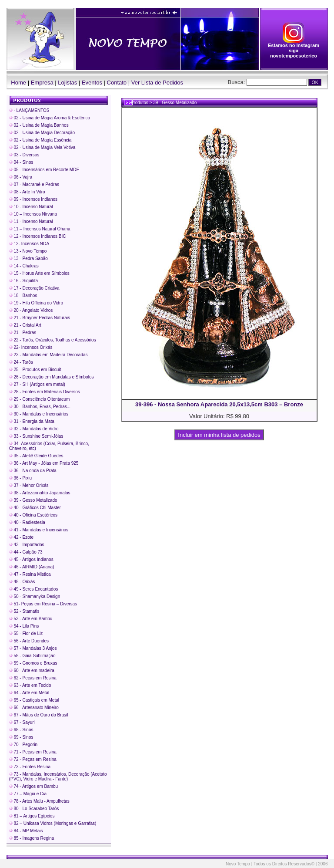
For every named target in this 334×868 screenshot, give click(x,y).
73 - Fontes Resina (30, 767)
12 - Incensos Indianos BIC (38, 236)
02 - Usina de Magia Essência (40, 140)
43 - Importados (27, 545)
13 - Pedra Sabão (28, 258)
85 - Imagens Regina (32, 838)
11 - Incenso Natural (31, 221)
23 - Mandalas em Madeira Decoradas (48, 355)
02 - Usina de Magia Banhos (39, 125)
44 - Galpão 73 (26, 552)
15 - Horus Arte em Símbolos (39, 273)
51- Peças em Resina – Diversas (43, 604)
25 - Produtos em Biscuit (35, 370)
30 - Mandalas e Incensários (39, 414)
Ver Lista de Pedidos (157, 83)
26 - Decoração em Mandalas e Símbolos (52, 377)
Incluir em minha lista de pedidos (219, 435)
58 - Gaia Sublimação (32, 656)
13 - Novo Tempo (28, 251)
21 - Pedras (23, 333)
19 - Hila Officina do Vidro (36, 303)
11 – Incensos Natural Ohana (40, 229)
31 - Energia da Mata (32, 421)
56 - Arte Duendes (29, 641)
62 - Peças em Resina (33, 678)
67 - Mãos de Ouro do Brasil (39, 715)
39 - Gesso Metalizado (33, 500)
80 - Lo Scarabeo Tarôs (34, 809)
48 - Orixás (22, 582)
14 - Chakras (24, 266)
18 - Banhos (23, 296)
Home (17, 83)
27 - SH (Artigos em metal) (37, 384)
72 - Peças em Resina (33, 759)
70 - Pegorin (23, 745)
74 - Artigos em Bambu (34, 786)
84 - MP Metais (26, 831)
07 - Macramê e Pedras (34, 184)
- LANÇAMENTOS (29, 110)
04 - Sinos (21, 162)
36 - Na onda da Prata (33, 471)
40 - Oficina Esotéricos (33, 515)
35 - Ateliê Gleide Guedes (36, 456)
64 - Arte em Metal (29, 693)
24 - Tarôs (21, 362)
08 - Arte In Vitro (27, 192)
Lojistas (67, 83)
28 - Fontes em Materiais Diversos (45, 392)
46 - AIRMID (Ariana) (32, 567)
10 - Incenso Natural (31, 207)
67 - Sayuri (22, 722)
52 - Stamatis (24, 611)
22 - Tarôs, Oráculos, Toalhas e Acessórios (53, 340)
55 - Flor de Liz (26, 633)
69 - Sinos (21, 737)
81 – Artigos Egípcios (32, 816)
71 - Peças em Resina (33, 752)
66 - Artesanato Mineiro (34, 708)
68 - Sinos (21, 730)
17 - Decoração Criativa (34, 288)
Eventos (92, 83)
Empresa (42, 83)
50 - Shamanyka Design (35, 596)
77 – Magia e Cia (28, 794)
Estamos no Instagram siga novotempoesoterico (294, 48)
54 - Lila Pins (24, 626)
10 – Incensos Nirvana (33, 214)
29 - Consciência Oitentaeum (40, 399)
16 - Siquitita (23, 281)
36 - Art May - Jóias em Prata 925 (44, 463)
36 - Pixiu (20, 478)
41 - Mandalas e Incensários (39, 530)
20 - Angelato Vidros (31, 310)
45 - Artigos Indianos (31, 559)
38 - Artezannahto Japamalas (40, 493)
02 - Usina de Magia (50, 118)
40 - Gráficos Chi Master (35, 508)
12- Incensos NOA (29, 244)
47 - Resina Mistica (30, 574)
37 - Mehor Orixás (29, 485)
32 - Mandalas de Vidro (34, 429)
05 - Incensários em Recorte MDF (44, 170)
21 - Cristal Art (25, 325)
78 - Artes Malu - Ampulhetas (39, 801)
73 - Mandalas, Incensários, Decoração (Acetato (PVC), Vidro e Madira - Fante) (58, 777)
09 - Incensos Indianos (33, 199)
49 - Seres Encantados (34, 589)
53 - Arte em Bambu (31, 619)
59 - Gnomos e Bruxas (33, 663)
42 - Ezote (21, 537)
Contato (117, 83)
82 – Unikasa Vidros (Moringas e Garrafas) (53, 823)
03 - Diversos (24, 155)
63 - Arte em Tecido (30, 685)
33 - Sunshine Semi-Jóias (36, 436)
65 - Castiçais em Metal (34, 700)
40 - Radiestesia (27, 522)
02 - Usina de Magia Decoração (42, 133)
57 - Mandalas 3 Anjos (33, 648)
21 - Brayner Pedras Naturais (40, 318)
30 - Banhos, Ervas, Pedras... (40, 407)
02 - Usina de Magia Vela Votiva (42, 147)
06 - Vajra (21, 177)
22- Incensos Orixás (31, 347)
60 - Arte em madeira (32, 670)
